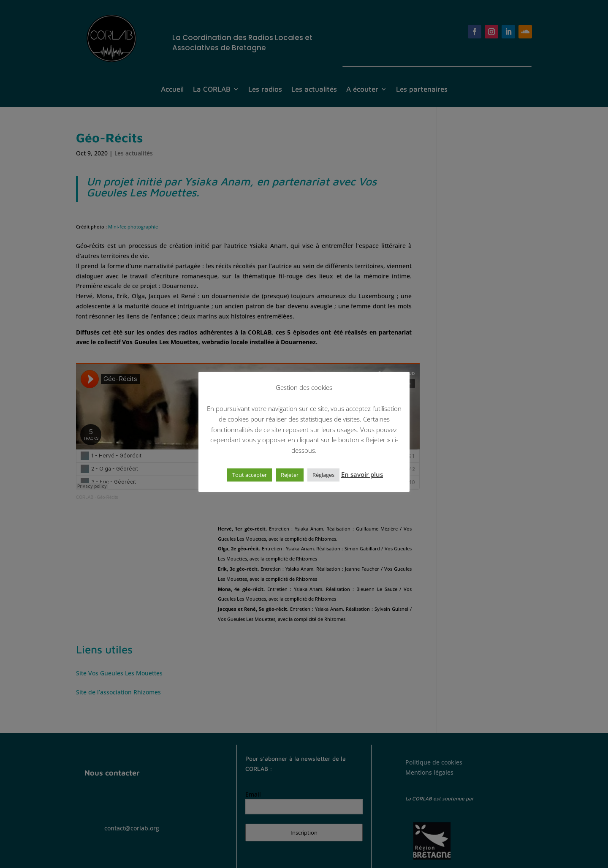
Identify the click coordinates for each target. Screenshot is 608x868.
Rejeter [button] (290, 475)
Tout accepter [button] (250, 475)
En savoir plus (362, 474)
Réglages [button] (323, 475)
